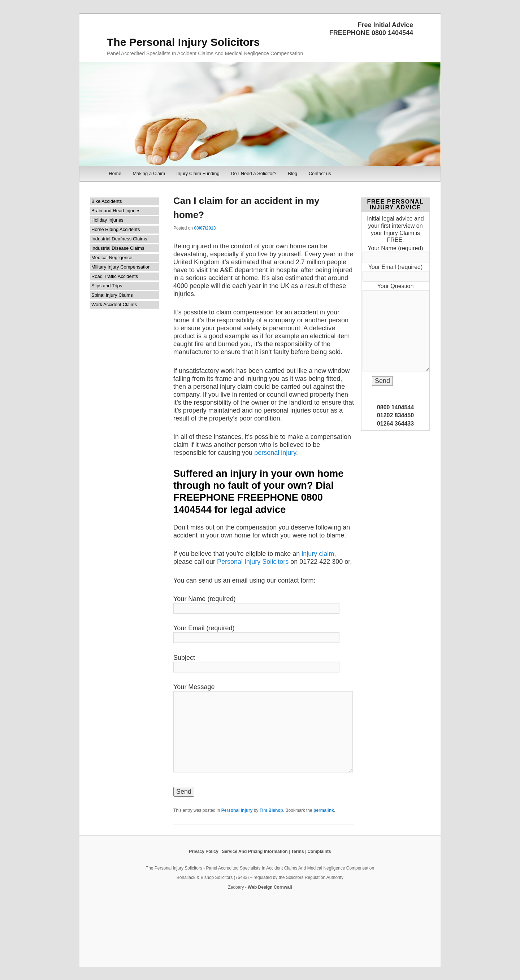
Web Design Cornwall (270, 887)
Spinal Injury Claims (112, 295)
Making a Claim (149, 173)
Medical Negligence (112, 258)
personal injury (275, 453)
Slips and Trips (107, 286)
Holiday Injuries (107, 220)
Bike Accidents (107, 201)
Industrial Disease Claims (118, 248)
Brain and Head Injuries (116, 211)
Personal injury (237, 810)
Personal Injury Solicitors (253, 562)
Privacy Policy (203, 851)
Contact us (320, 173)
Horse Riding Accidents (116, 229)
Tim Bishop (271, 810)
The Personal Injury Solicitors (183, 42)
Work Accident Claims (114, 304)
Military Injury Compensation (121, 267)
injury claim (318, 554)
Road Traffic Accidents (115, 276)
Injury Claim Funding (198, 173)
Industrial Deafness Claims (119, 239)
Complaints (319, 851)
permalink (324, 810)
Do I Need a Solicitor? (253, 173)
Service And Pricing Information (255, 851)
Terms (297, 851)
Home (115, 173)
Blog (292, 173)
